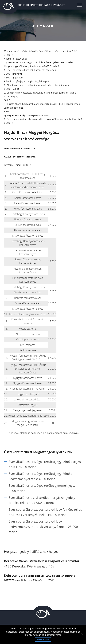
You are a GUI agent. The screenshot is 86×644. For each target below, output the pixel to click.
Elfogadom (43, 639)
